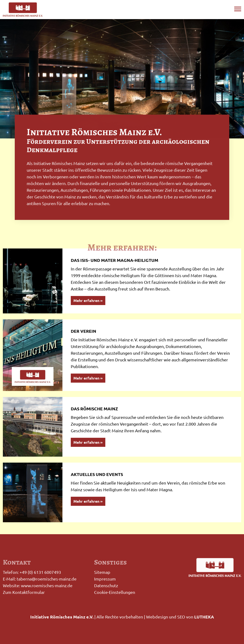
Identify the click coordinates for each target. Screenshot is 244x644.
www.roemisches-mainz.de (47, 585)
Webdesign (157, 617)
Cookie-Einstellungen (115, 592)
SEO (181, 617)
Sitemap (102, 572)
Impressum (105, 579)
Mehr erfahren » (88, 300)
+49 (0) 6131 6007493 (40, 572)
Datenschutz (106, 585)
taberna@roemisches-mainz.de (47, 579)
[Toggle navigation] (238, 8)
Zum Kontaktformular (24, 592)
